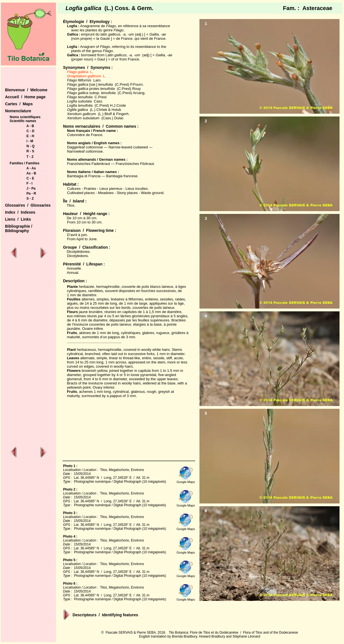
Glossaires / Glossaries (28, 205)
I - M (30, 141)
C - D (31, 131)
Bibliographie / (19, 226)
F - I (30, 183)
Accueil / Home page (25, 97)
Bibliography (17, 231)
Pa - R (31, 193)
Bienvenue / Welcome (26, 90)
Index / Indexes (20, 212)
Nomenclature (18, 111)
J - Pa (31, 188)
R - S (30, 151)
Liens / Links (18, 219)
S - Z (30, 199)
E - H (30, 136)
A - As (31, 168)
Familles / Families (25, 163)
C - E (30, 178)
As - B (31, 173)
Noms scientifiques (25, 117)
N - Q (31, 146)
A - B (30, 126)
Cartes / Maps (19, 104)
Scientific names (23, 121)
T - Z (30, 157)
